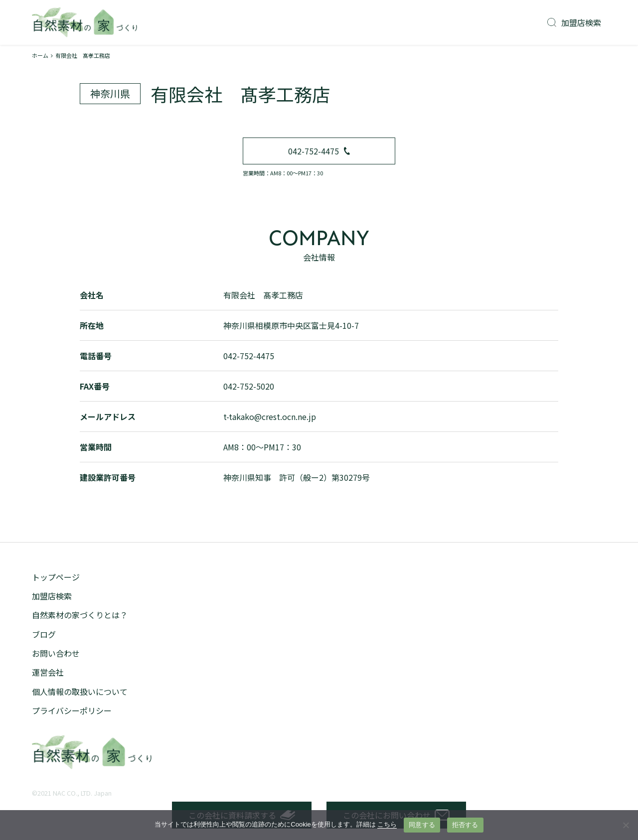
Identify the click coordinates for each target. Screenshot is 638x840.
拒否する (465, 825)
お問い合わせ (56, 653)
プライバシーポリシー (72, 710)
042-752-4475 (319, 151)
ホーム (40, 55)
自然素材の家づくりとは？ (80, 615)
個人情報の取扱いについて (80, 692)
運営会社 (48, 672)
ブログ (44, 634)
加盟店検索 (574, 22)
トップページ (56, 577)
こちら (387, 824)
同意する (422, 825)
